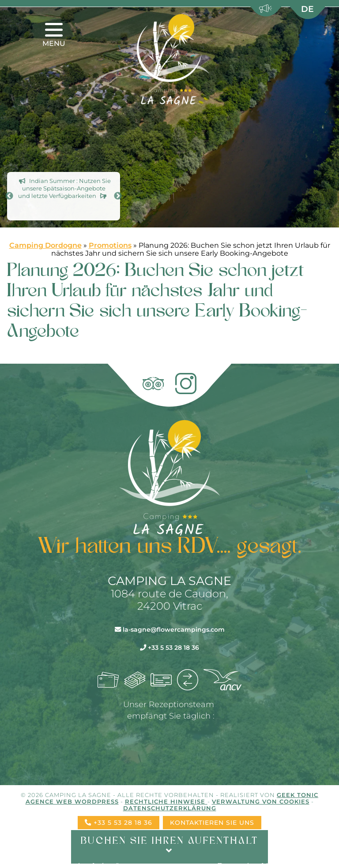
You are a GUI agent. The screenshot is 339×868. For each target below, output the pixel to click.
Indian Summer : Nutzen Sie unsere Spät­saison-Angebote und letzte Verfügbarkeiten (64, 189)
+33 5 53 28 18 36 (169, 648)
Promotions (110, 245)
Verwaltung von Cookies (261, 802)
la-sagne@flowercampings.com (170, 630)
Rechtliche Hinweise (166, 802)
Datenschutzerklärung (170, 808)
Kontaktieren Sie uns (212, 823)
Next (118, 196)
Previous (9, 196)
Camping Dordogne (45, 245)
